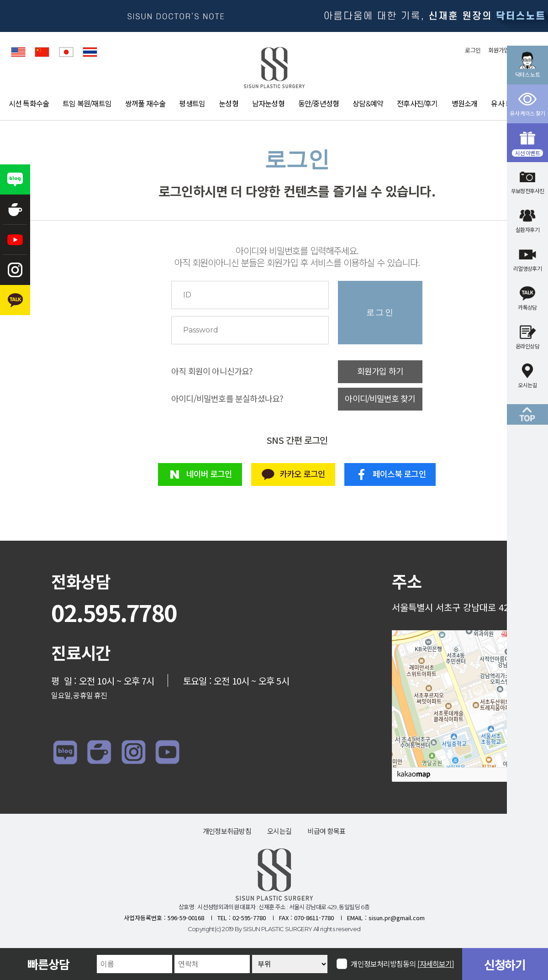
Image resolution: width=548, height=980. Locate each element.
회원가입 (498, 50)
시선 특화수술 (29, 104)
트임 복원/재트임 (87, 104)
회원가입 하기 (380, 372)
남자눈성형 (268, 104)
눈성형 (229, 104)
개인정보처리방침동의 (403, 964)
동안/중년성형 (319, 104)
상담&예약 (368, 104)
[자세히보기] (436, 964)
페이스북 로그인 (390, 474)
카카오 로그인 (293, 474)
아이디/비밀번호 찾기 (380, 399)
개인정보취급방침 (227, 831)
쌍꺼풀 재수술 (145, 104)
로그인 (473, 50)
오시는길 (279, 831)
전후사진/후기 (417, 104)
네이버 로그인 (200, 474)
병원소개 (465, 104)
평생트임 (192, 104)
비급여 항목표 (326, 831)
